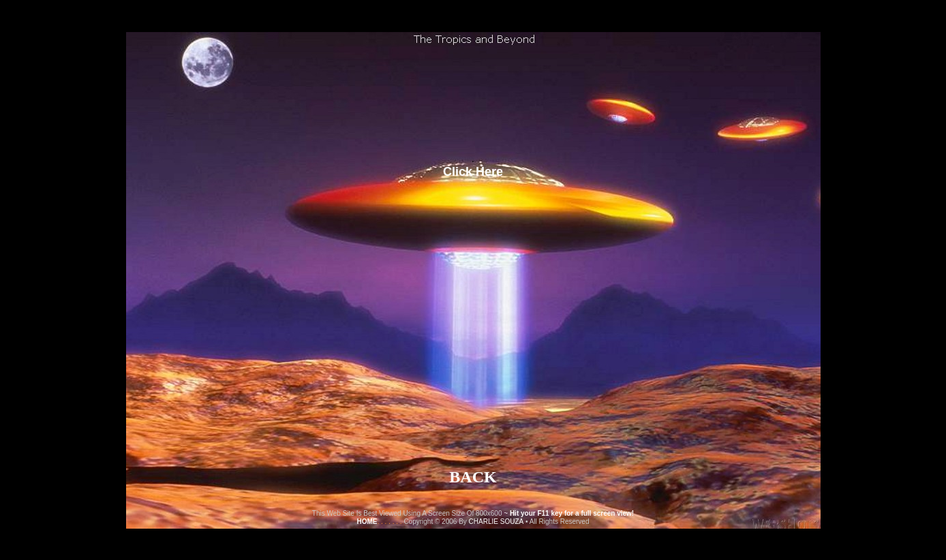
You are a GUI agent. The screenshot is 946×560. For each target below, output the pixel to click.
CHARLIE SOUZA (497, 522)
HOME (367, 522)
